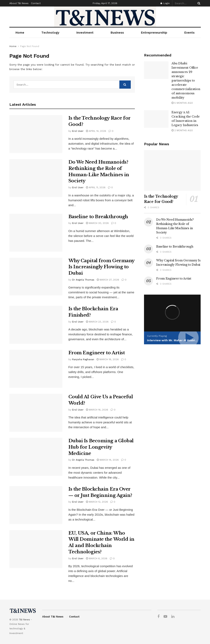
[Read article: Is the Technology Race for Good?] (36, 134)
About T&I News (19, 3)
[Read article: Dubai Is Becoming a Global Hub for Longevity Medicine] (36, 457)
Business (117, 33)
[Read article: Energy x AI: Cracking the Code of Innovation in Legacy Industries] (156, 119)
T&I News (24, 620)
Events (189, 33)
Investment (85, 33)
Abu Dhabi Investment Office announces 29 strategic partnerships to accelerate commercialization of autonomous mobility (186, 80)
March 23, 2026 (97, 322)
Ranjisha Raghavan (83, 359)
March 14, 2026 (108, 460)
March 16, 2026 (97, 410)
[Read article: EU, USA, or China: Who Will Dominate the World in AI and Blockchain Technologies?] (36, 549)
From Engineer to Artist (97, 353)
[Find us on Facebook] (158, 617)
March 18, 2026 (108, 359)
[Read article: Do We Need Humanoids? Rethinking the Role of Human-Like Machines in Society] (36, 178)
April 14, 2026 (96, 131)
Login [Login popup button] (165, 3)
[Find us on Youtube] (165, 617)
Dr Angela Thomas (83, 280)
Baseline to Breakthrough (98, 217)
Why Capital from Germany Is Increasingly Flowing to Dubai (101, 267)
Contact (36, 3)
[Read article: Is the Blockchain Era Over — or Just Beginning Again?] (36, 505)
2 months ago (182, 130)
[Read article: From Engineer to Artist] (36, 369)
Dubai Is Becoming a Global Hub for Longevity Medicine (101, 447)
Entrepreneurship (154, 33)
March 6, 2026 (97, 558)
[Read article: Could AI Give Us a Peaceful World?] (36, 413)
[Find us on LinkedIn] (173, 617)
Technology (50, 33)
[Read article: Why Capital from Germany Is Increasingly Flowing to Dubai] (36, 277)
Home (20, 33)
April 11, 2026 (96, 187)
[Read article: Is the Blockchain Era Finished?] (36, 325)
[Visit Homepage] (105, 17)
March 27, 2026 (108, 280)
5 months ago (182, 103)
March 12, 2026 (97, 502)
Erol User (78, 131)
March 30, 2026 (97, 223)
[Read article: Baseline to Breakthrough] (36, 233)
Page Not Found (30, 46)
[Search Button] (198, 3)
